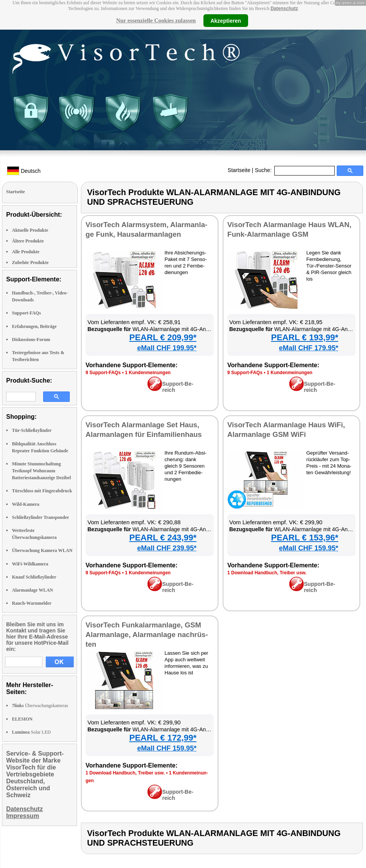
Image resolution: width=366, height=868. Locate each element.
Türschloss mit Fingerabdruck (42, 491)
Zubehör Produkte (30, 263)
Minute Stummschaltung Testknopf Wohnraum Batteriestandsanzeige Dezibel (41, 471)
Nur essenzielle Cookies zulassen (156, 20)
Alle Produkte (26, 252)
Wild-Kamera (26, 504)
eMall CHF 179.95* (309, 348)
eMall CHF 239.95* (167, 548)
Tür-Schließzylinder (32, 430)
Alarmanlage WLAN (33, 590)
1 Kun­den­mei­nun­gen (148, 373)
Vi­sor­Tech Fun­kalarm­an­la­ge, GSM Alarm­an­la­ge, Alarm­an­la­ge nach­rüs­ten (147, 635)
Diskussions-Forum (31, 340)
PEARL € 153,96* (305, 538)
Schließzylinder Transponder (40, 517)
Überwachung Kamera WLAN (42, 550)
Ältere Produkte (28, 241)
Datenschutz (284, 8)
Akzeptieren (226, 20)
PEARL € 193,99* (305, 337)
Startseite (239, 170)
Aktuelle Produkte (30, 230)
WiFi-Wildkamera (30, 564)
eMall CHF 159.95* (309, 548)
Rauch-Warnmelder (32, 603)
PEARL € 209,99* (163, 337)
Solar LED (31, 732)
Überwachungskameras (40, 706)
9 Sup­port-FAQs (103, 373)
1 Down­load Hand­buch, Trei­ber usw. (267, 573)
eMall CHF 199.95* (167, 348)
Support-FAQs (26, 313)
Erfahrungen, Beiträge (34, 326)
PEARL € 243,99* (163, 538)
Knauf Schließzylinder (34, 577)
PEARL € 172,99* (163, 738)
